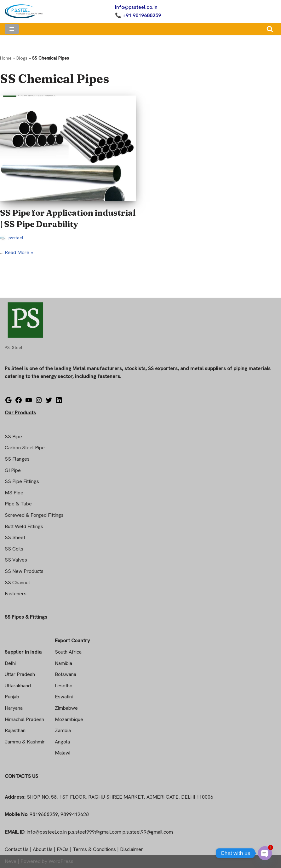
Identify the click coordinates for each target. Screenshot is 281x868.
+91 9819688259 (142, 15)
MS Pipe (14, 493)
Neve (11, 861)
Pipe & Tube (18, 504)
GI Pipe (13, 470)
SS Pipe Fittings (22, 482)
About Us (43, 850)
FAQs (63, 850)
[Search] (270, 29)
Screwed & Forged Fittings (34, 515)
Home (6, 58)
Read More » (19, 252)
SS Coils (14, 549)
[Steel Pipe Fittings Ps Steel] (24, 11)
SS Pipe (13, 437)
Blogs (22, 58)
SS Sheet (15, 538)
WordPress (61, 861)
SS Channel (17, 583)
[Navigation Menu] (12, 29)
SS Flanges (17, 459)
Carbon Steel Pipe (25, 448)
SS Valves (16, 560)
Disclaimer (132, 850)
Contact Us (17, 850)
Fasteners (16, 594)
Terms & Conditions (94, 850)
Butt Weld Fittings (24, 526)
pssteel (16, 238)
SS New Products (24, 571)
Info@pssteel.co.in (136, 7)
